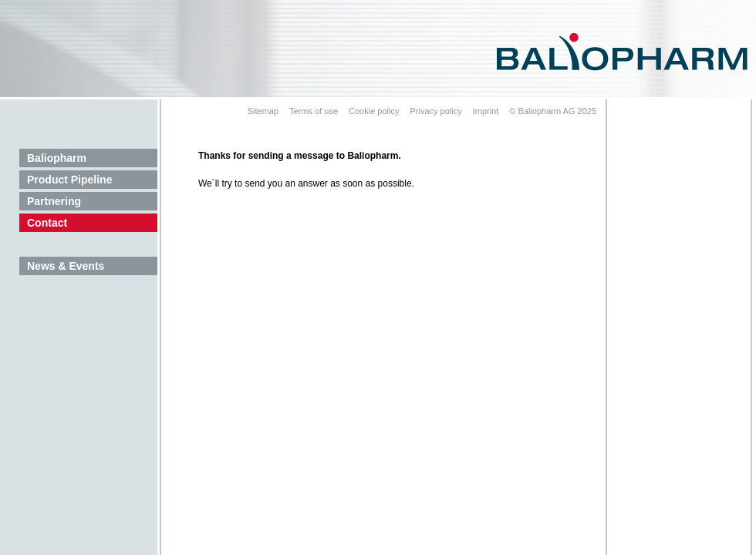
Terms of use (314, 111)
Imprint (486, 111)
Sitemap (263, 111)
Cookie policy (374, 111)
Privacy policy (435, 111)
